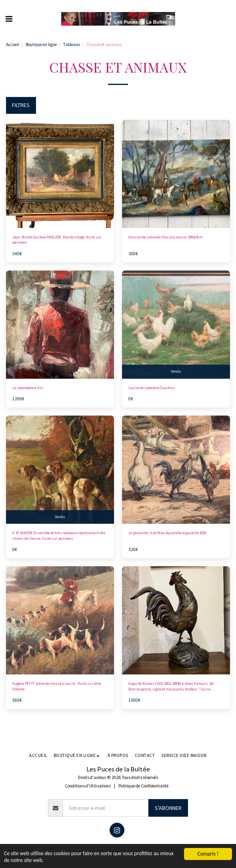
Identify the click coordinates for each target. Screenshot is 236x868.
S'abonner (168, 808)
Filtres (21, 105)
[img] (60, 174)
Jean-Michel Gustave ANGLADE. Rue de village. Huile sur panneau (57, 240)
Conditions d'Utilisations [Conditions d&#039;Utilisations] (88, 786)
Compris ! (208, 853)
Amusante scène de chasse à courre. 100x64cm (166, 237)
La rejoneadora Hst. (28, 388)
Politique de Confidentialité (143, 786)
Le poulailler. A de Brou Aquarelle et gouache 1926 (167, 533)
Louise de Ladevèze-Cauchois (152, 388)
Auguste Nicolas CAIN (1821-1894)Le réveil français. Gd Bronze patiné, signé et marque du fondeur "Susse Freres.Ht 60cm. (171, 686)
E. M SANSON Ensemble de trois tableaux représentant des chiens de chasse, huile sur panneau (59, 535)
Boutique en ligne (41, 44)
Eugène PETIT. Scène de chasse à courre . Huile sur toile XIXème (57, 686)
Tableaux (72, 44)
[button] (9, 19)
